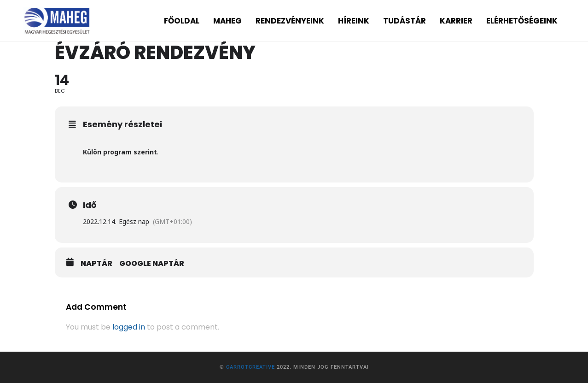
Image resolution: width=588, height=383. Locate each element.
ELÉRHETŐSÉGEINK (522, 21)
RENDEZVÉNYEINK (290, 21)
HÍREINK (354, 21)
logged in (129, 327)
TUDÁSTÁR (405, 21)
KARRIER (456, 21)
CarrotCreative (250, 367)
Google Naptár (152, 264)
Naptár (96, 264)
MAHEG (227, 21)
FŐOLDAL (182, 21)
